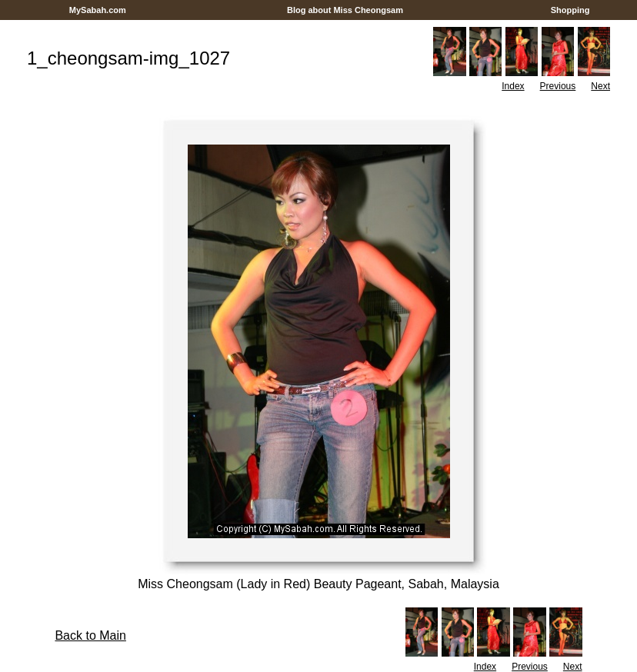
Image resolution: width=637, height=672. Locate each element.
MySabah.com (98, 10)
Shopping (570, 10)
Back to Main (90, 635)
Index (513, 86)
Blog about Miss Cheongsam (345, 10)
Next (600, 86)
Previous (558, 86)
